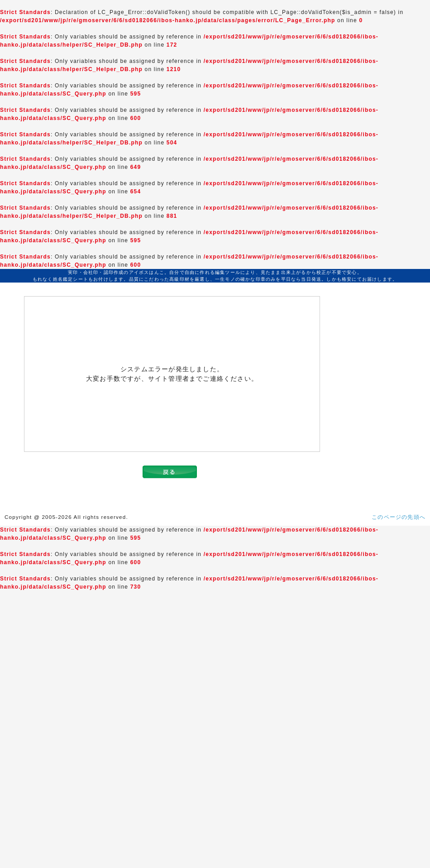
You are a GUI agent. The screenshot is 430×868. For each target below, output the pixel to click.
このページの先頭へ (399, 517)
